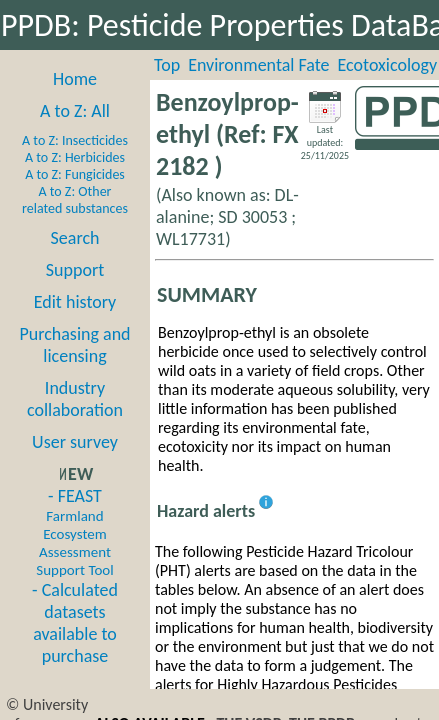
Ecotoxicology (388, 65)
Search (75, 238)
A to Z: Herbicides (75, 157)
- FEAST (74, 532)
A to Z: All (75, 111)
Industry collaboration (75, 399)
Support (75, 270)
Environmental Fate (258, 65)
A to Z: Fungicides (75, 174)
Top (167, 65)
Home (75, 79)
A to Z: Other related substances (75, 200)
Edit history (75, 302)
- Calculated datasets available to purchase (75, 623)
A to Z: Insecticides (75, 140)
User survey (75, 442)
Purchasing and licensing (74, 345)
